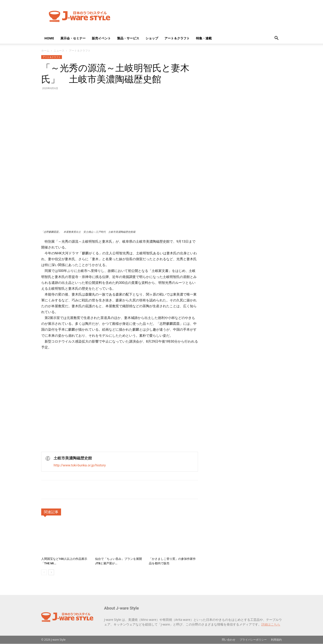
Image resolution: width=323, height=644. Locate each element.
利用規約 (276, 640)
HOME (49, 38)
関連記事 (51, 512)
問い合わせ (229, 640)
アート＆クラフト (177, 38)
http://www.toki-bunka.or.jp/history (80, 465)
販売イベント (101, 38)
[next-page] (51, 572)
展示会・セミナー (73, 38)
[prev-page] (44, 572)
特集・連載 (204, 38)
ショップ (152, 38)
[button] (276, 39)
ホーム (45, 51)
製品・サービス (128, 38)
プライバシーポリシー (253, 640)
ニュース (59, 51)
